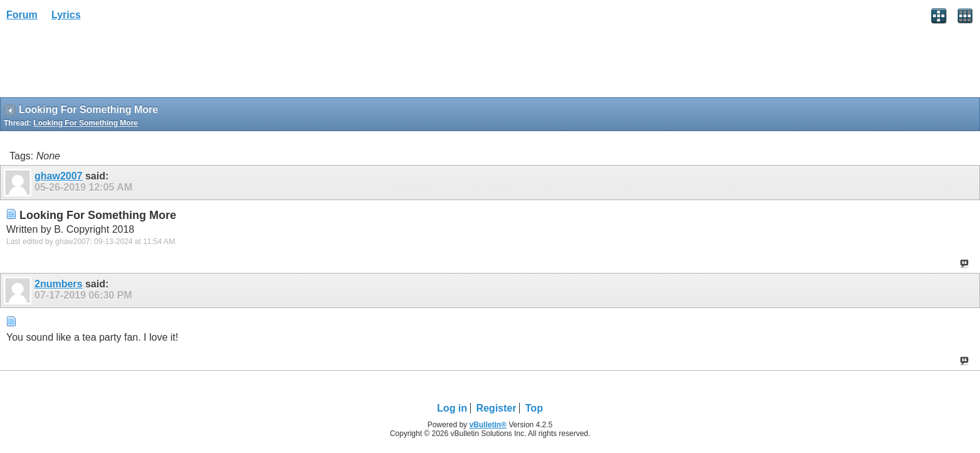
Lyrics (66, 15)
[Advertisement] (100, 63)
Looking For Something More (86, 123)
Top (534, 408)
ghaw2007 (58, 176)
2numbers (58, 284)
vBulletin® (488, 425)
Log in (452, 408)
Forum (22, 15)
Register (496, 408)
